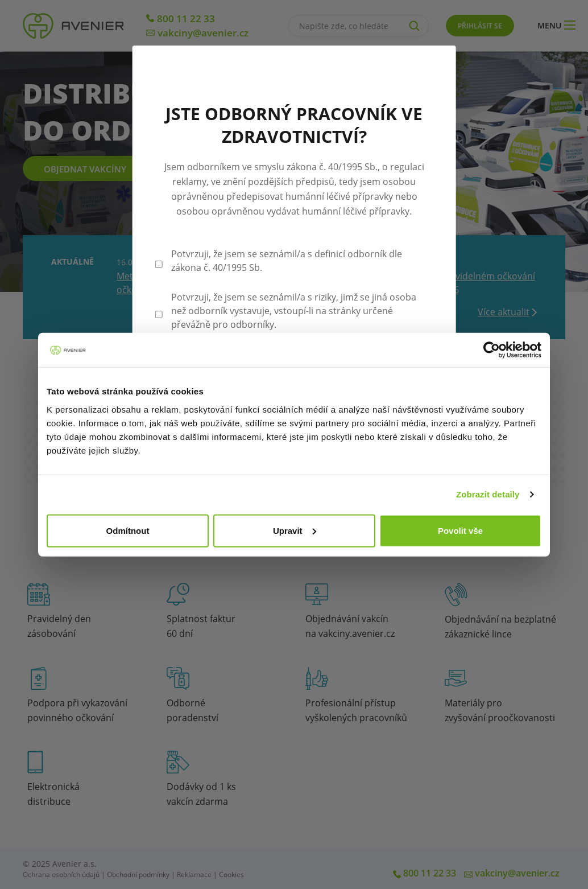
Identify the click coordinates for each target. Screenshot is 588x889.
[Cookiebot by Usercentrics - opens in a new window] (492, 350)
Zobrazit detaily (488, 494)
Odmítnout (128, 530)
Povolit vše (460, 530)
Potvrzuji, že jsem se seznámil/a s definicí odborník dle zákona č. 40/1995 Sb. (287, 261)
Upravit (295, 530)
